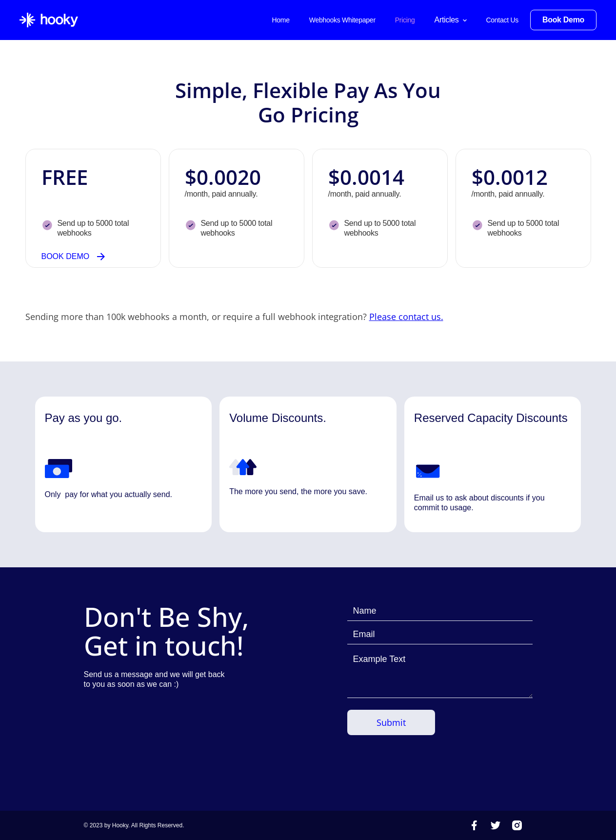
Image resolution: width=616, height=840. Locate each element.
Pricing (405, 20)
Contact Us (502, 20)
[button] (451, 20)
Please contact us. (406, 317)
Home (280, 20)
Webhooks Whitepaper (342, 20)
